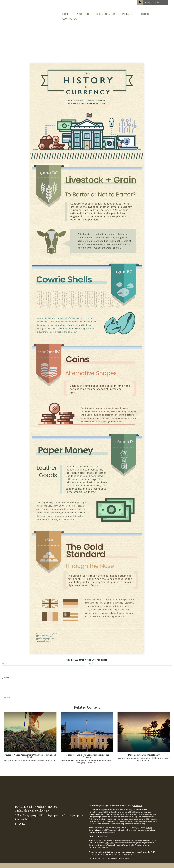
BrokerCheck (138, 806)
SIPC (112, 843)
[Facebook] (16, 824)
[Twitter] (20, 824)
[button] (83, 14)
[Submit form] (7, 698)
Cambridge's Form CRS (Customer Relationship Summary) (109, 858)
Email (91, 663)
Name (4, 663)
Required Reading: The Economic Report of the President (87, 756)
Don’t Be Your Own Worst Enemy (144, 755)
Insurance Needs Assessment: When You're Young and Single (30, 756)
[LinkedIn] (24, 824)
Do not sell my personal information (105, 832)
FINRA (107, 843)
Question (5, 678)
